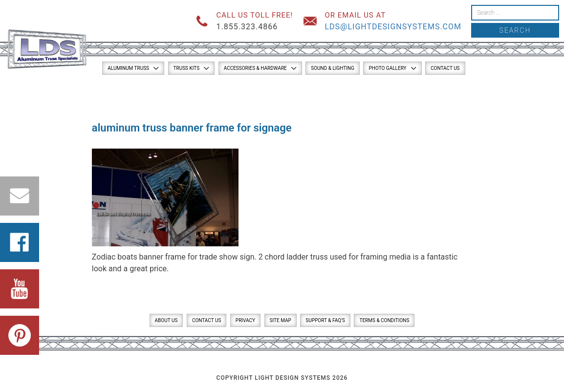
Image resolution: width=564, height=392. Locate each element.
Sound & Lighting (333, 68)
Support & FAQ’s (325, 320)
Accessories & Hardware (255, 68)
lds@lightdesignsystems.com (393, 27)
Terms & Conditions (384, 320)
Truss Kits (187, 68)
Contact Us (445, 68)
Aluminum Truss (128, 68)
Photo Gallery (387, 68)
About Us (166, 320)
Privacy (245, 320)
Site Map (281, 320)
